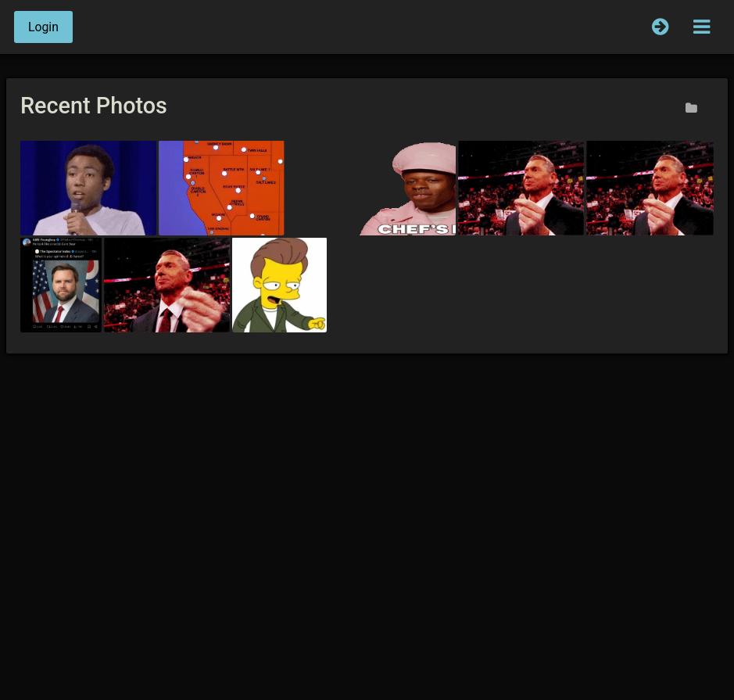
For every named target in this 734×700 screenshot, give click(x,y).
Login (43, 27)
